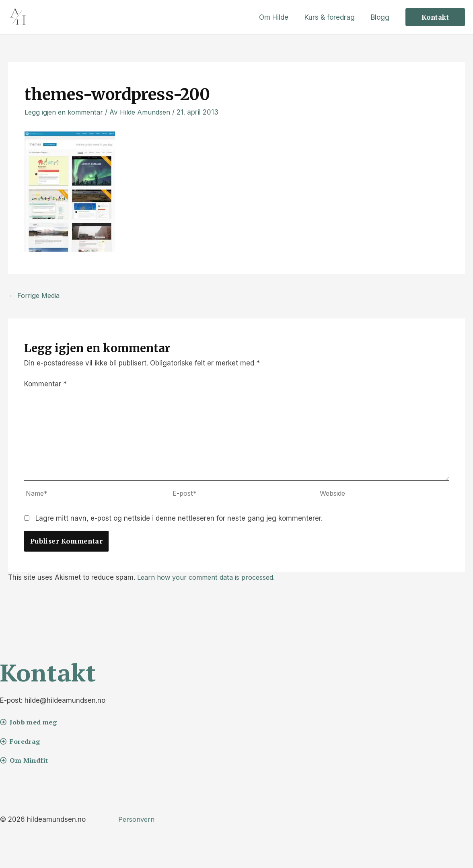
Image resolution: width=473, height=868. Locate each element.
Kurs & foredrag (333, 17)
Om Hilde (280, 17)
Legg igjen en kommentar (66, 112)
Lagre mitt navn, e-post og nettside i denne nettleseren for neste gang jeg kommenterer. (179, 523)
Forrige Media (35, 296)
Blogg (381, 17)
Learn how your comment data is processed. (209, 581)
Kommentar (45, 385)
